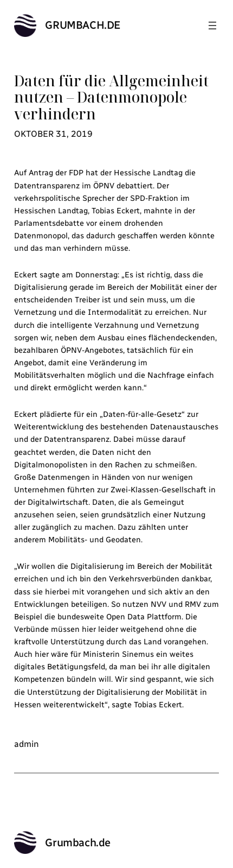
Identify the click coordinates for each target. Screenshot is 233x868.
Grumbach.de (83, 25)
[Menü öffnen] (212, 26)
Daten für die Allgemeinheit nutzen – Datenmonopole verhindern (111, 98)
